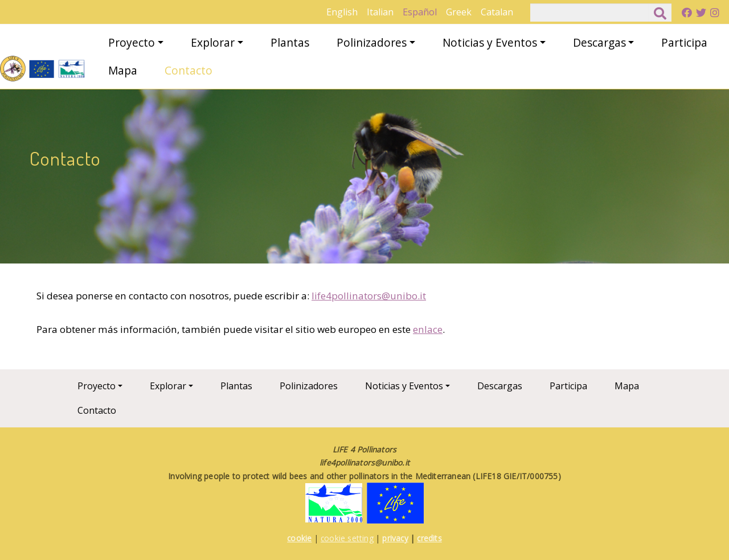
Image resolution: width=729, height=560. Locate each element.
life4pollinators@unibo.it (369, 296)
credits (429, 538)
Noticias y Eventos (490, 42)
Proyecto (132, 42)
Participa (684, 42)
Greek (459, 12)
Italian (380, 12)
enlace (428, 329)
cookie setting (347, 538)
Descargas (599, 42)
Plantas (290, 42)
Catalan (497, 12)
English (342, 12)
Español (420, 12)
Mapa (123, 70)
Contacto (189, 70)
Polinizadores (372, 42)
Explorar (213, 42)
